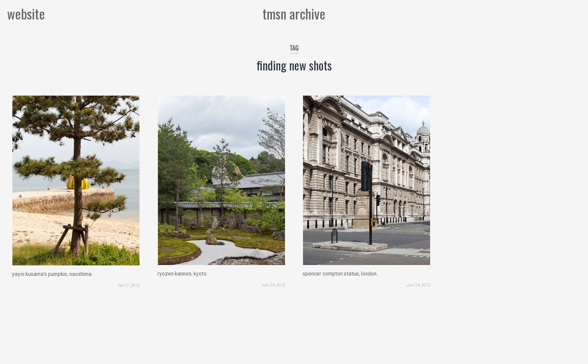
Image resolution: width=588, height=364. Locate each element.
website (26, 13)
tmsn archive (294, 13)
